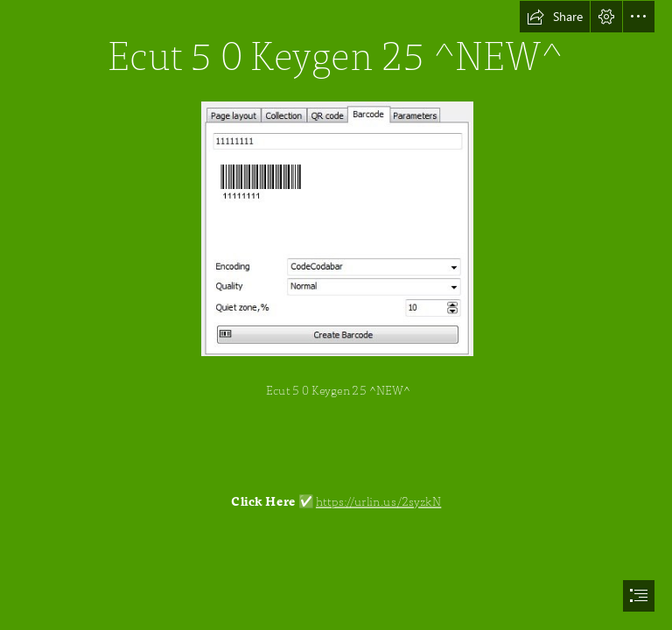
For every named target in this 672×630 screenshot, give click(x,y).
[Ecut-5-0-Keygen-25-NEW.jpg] (336, 228)
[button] (555, 17)
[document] (336, 315)
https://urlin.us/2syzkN (378, 502)
